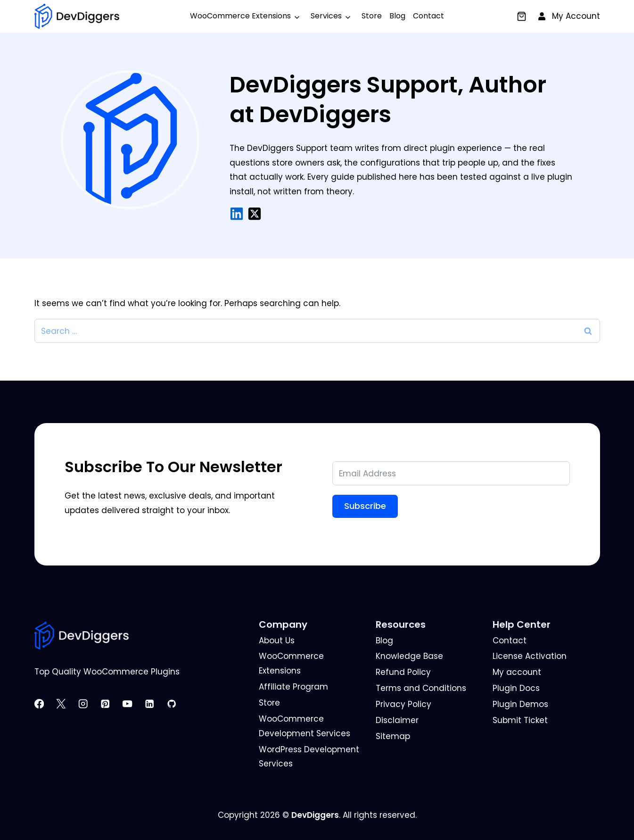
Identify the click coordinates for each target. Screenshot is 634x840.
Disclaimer (397, 720)
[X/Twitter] (255, 214)
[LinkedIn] (237, 214)
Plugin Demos (520, 704)
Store (372, 16)
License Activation (530, 656)
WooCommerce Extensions (240, 16)
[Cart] (522, 16)
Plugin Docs (516, 688)
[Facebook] (44, 704)
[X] (66, 704)
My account (517, 672)
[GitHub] (177, 704)
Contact (428, 16)
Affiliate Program (293, 687)
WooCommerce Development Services (305, 726)
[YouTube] (132, 704)
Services (326, 16)
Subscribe (365, 506)
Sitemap (393, 736)
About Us (277, 640)
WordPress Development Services (309, 757)
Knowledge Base (409, 656)
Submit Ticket (520, 720)
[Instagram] (88, 704)
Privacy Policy (403, 704)
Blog (397, 16)
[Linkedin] (154, 704)
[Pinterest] (110, 704)
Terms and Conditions (421, 688)
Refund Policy (403, 672)
